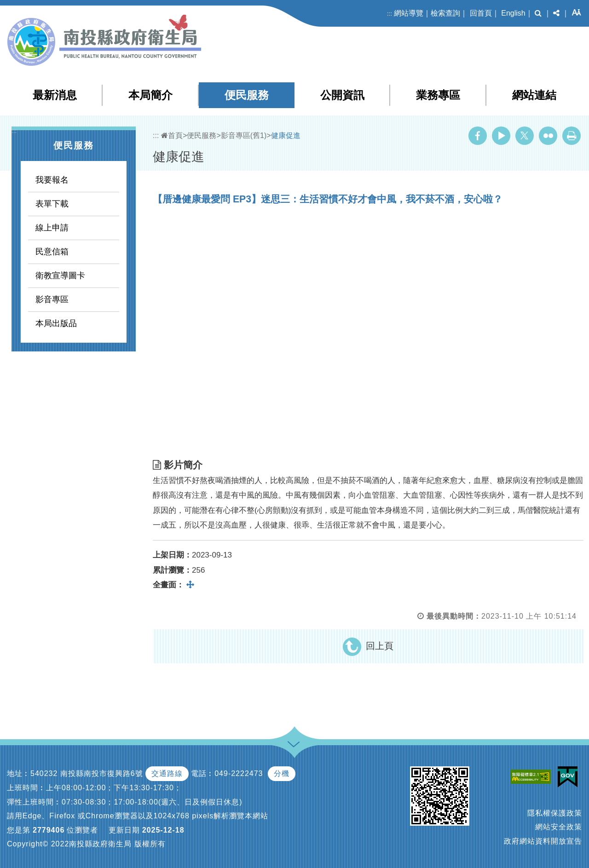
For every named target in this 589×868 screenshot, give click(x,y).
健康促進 (286, 135)
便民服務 (247, 95)
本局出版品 (56, 323)
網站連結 (534, 95)
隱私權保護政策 (555, 813)
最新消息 (55, 95)
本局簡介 (150, 95)
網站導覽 (409, 13)
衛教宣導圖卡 (60, 276)
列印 (572, 136)
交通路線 (167, 773)
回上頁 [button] (380, 646)
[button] (538, 13)
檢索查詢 (445, 13)
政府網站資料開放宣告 (543, 841)
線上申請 (52, 228)
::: (390, 14)
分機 (282, 773)
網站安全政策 (559, 827)
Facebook (478, 136)
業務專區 (438, 95)
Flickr (548, 136)
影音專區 (52, 299)
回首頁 (481, 13)
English (513, 13)
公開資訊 (342, 95)
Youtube (501, 136)
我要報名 (52, 180)
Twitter (525, 136)
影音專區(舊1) (244, 135)
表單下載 (52, 204)
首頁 (172, 135)
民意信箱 (52, 252)
